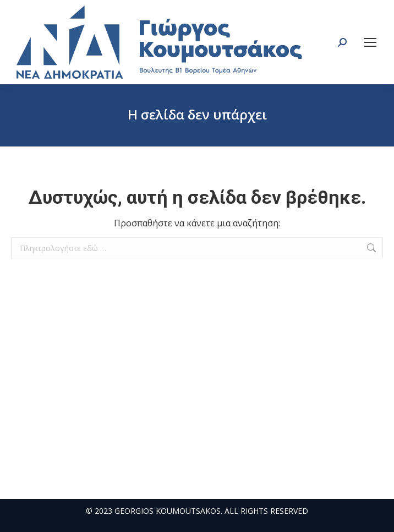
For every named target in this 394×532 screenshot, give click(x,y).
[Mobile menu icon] (370, 42)
